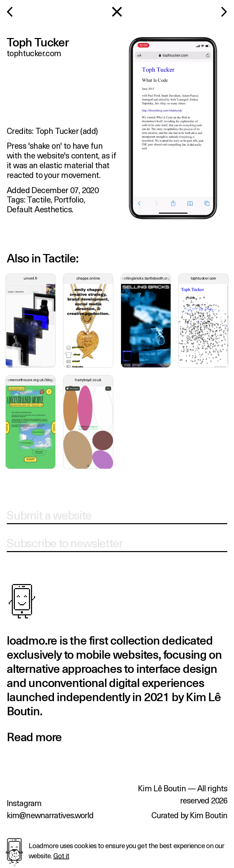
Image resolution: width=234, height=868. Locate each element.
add (89, 131)
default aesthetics (39, 209)
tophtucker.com (34, 53)
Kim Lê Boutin (162, 788)
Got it (61, 856)
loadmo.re (32, 641)
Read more (34, 738)
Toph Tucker (57, 131)
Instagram (24, 803)
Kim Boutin (209, 815)
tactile (39, 199)
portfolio (69, 199)
